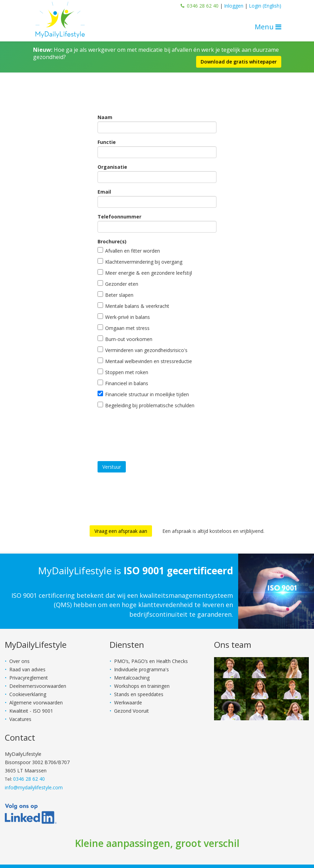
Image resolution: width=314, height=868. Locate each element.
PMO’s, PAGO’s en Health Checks (151, 661)
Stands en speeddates (139, 694)
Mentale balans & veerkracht (133, 306)
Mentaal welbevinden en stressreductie (145, 361)
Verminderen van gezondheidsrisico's (143, 350)
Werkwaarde (128, 703)
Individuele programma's (141, 669)
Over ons (19, 661)
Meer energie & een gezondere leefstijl (145, 273)
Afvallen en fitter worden (129, 251)
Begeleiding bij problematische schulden (146, 405)
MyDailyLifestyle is (135, 570)
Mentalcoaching (132, 678)
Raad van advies (27, 669)
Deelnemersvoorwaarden (38, 686)
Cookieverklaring (28, 694)
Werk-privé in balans (124, 317)
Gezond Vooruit (131, 711)
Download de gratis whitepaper (239, 62)
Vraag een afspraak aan (121, 531)
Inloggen (234, 6)
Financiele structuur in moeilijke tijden (143, 394)
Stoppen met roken (123, 372)
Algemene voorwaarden (36, 703)
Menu (268, 27)
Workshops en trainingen (142, 686)
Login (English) (265, 6)
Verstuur (112, 467)
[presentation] (150, 430)
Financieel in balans (123, 383)
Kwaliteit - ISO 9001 (31, 711)
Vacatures (20, 719)
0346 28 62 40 (203, 6)
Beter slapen (115, 295)
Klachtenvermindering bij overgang (140, 262)
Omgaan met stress (124, 328)
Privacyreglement (29, 678)
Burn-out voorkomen (125, 339)
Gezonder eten (118, 284)
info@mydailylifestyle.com (34, 787)
